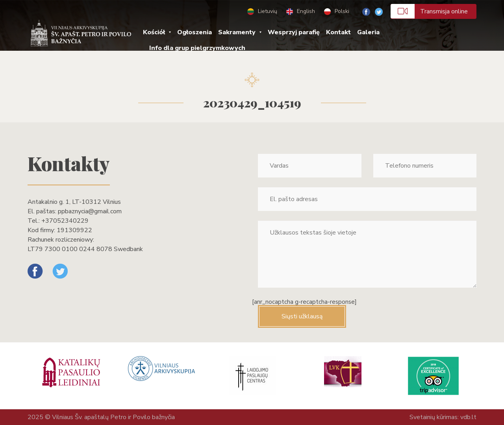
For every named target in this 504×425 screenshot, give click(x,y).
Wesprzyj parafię (294, 32)
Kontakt (338, 32)
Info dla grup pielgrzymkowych (197, 48)
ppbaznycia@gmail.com (90, 211)
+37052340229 (65, 221)
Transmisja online (429, 11)
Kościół (154, 32)
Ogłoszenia (195, 32)
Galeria (368, 32)
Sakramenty (237, 32)
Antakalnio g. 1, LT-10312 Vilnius (74, 202)
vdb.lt (468, 417)
